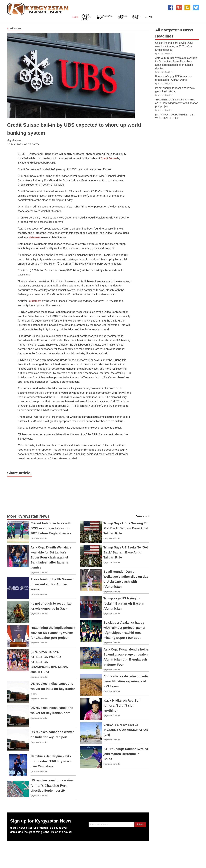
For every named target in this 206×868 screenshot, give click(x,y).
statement (34, 237)
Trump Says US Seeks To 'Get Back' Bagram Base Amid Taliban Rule (126, 552)
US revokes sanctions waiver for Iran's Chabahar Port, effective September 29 (52, 785)
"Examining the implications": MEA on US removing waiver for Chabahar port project (53, 633)
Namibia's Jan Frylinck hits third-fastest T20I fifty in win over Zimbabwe (51, 761)
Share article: (19, 473)
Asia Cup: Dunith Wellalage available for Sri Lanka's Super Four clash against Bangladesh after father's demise (51, 557)
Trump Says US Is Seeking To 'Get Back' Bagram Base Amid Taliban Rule (126, 528)
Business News (123, 17)
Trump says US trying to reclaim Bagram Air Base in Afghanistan (124, 603)
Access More (142, 516)
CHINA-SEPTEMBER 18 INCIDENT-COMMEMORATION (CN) (126, 730)
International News (105, 17)
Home (75, 17)
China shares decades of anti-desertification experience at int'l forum (126, 681)
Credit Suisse (109, 158)
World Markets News (87, 17)
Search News (136, 17)
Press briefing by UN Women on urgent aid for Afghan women (52, 584)
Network (149, 17)
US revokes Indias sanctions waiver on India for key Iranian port (53, 689)
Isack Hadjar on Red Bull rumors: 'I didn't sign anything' (122, 706)
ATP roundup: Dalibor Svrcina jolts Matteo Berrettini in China (126, 754)
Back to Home (14, 28)
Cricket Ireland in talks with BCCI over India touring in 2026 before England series (51, 528)
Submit (140, 824)
